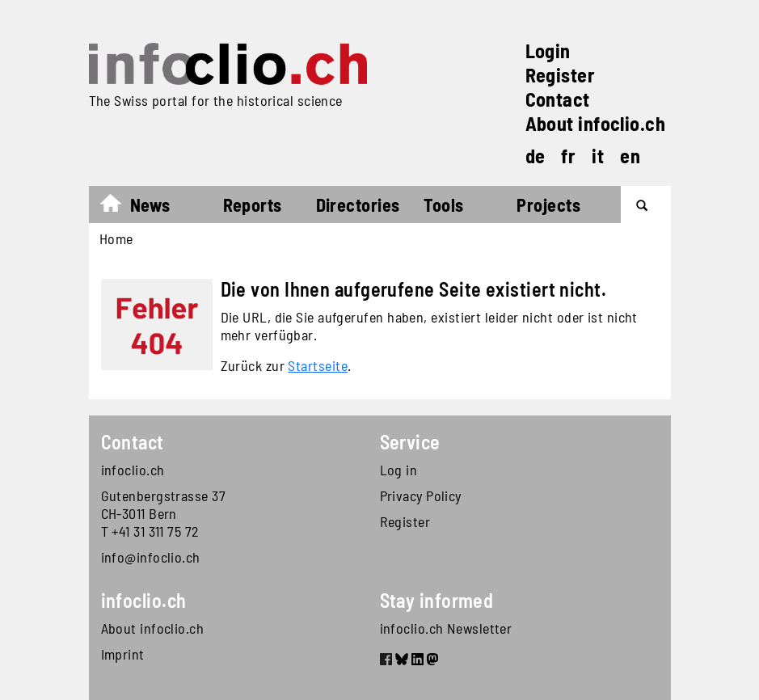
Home (118, 207)
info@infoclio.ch (151, 557)
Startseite (318, 365)
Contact (558, 99)
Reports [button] (253, 205)
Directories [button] (358, 205)
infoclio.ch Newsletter (446, 628)
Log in (399, 470)
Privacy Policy (421, 495)
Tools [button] (443, 205)
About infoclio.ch (596, 123)
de (536, 156)
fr (568, 156)
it (598, 156)
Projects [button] (548, 205)
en (630, 156)
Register (561, 75)
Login (548, 51)
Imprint (123, 654)
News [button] (150, 205)
